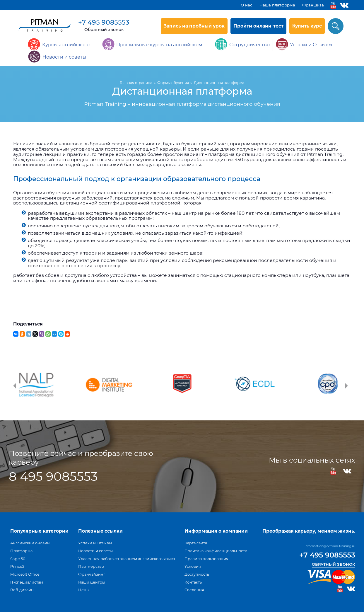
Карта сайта (196, 543)
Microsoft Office (25, 574)
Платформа (21, 551)
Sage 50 (18, 559)
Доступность (197, 574)
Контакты (194, 582)
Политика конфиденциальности (216, 551)
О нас (247, 5)
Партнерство (91, 566)
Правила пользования (206, 559)
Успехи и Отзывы (95, 543)
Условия (193, 566)
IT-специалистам (27, 582)
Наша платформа (277, 5)
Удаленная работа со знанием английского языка (127, 559)
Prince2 (17, 566)
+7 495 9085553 (104, 22)
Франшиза (313, 5)
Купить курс (307, 26)
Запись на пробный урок (194, 26)
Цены (84, 590)
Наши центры (92, 582)
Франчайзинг (92, 574)
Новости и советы (95, 551)
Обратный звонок (104, 30)
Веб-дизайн (22, 590)
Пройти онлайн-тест (258, 26)
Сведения (194, 590)
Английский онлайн (30, 543)
